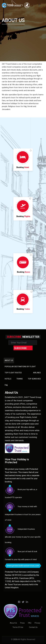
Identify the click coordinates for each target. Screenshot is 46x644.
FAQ (30, 623)
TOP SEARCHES (34, 379)
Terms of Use (18, 627)
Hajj (6, 385)
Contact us (33, 627)
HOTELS (8, 379)
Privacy (37, 623)
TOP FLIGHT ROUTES (13, 373)
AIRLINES (37, 373)
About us (9, 360)
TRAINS (20, 379)
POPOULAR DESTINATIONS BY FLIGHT (20, 367)
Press (22, 623)
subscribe (20, 348)
